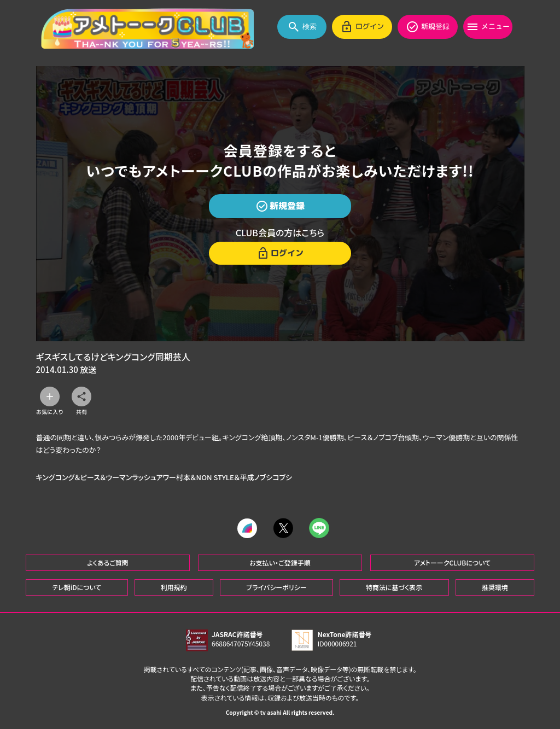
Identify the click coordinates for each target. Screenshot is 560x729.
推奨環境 (495, 587)
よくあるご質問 (108, 562)
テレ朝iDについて (77, 587)
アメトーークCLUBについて (452, 562)
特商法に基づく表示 (394, 587)
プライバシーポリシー (276, 587)
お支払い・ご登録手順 (280, 562)
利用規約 (174, 587)
